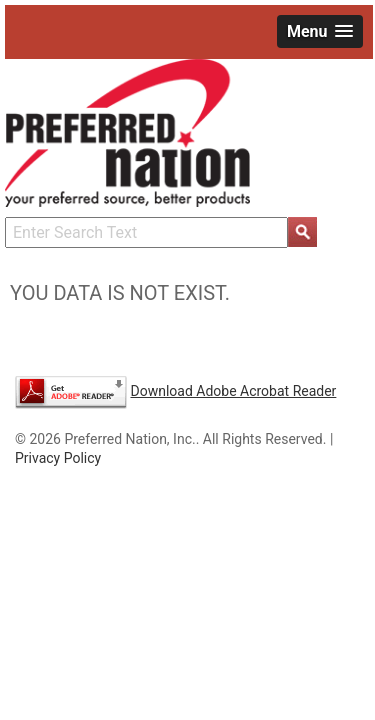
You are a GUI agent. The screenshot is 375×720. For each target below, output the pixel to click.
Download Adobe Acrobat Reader (233, 391)
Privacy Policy (58, 458)
